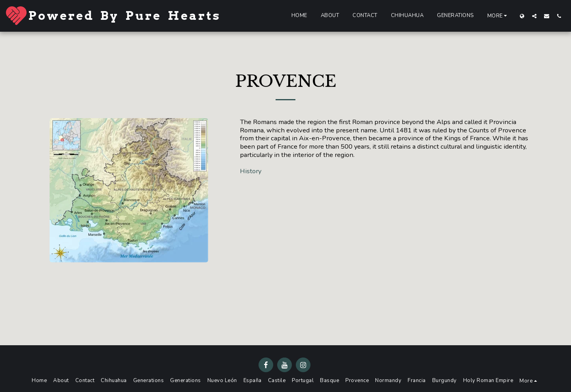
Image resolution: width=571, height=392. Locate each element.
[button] (534, 16)
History (251, 171)
